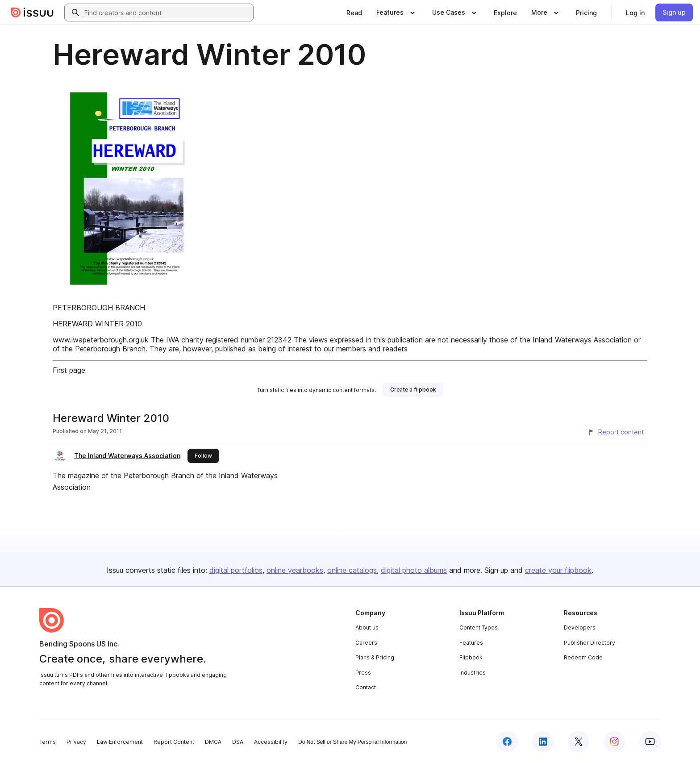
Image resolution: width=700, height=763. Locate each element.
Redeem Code (583, 657)
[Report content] (616, 432)
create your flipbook (558, 570)
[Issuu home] (32, 13)
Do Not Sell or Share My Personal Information (352, 742)
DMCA (213, 742)
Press (363, 673)
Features (471, 643)
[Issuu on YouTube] (650, 742)
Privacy (76, 742)
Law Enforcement (120, 742)
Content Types (479, 627)
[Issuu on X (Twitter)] (579, 742)
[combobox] (167, 13)
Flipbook (471, 657)
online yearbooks (295, 570)
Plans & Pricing (375, 657)
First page (69, 370)
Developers (580, 627)
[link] (354, 13)
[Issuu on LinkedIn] (543, 742)
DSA (238, 742)
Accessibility (271, 742)
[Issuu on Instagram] (614, 742)
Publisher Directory (590, 643)
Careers (366, 643)
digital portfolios (236, 570)
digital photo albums (414, 570)
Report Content (174, 742)
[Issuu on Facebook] (507, 742)
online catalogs (352, 570)
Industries (473, 673)
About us (367, 627)
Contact (366, 687)
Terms (48, 742)
